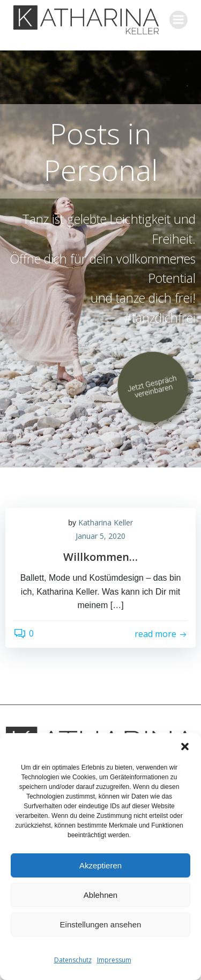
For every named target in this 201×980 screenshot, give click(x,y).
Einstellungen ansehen (101, 924)
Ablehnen (100, 895)
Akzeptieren (100, 865)
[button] (185, 747)
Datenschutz (73, 960)
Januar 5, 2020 (100, 536)
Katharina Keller (106, 522)
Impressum (114, 960)
